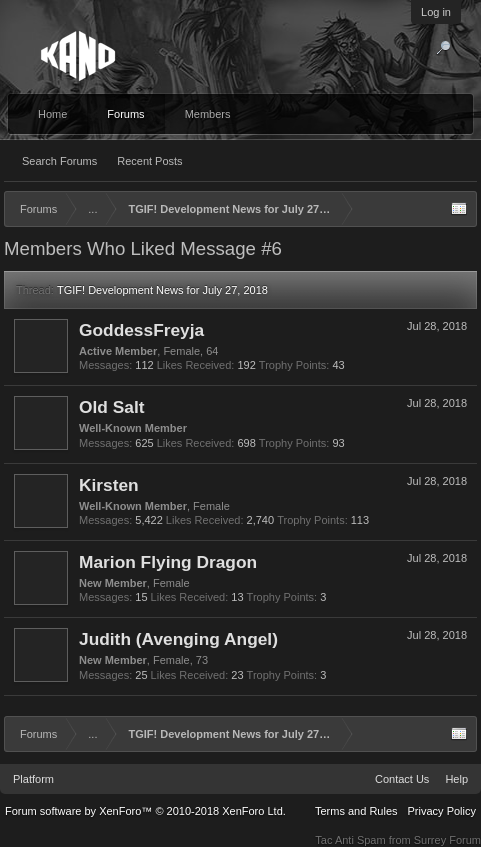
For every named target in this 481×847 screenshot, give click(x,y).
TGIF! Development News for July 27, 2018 (162, 290)
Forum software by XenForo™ (145, 811)
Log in (436, 12)
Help (456, 779)
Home (52, 114)
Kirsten (109, 485)
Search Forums (59, 161)
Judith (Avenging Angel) (178, 639)
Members (208, 114)
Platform (33, 779)
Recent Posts (149, 161)
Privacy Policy (442, 811)
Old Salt (111, 407)
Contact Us (402, 779)
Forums (125, 114)
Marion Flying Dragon (168, 562)
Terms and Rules (356, 811)
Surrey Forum (447, 840)
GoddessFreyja (141, 330)
